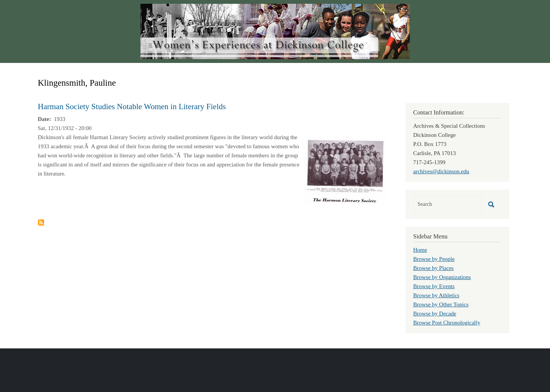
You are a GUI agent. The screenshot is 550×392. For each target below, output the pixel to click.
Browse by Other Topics (441, 304)
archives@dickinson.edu (441, 171)
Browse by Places (434, 268)
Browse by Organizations (442, 277)
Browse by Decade (435, 314)
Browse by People (434, 259)
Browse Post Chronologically (447, 323)
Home (420, 250)
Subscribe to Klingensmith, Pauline (41, 223)
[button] (345, 170)
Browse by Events (434, 286)
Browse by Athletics (437, 295)
